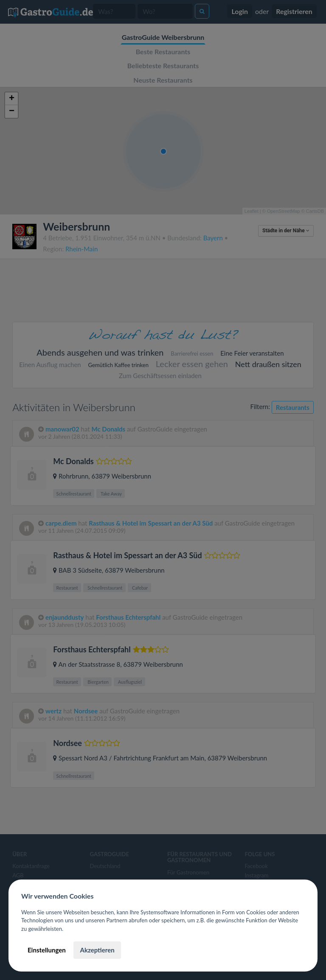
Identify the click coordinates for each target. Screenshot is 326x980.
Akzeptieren (97, 950)
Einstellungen (47, 950)
